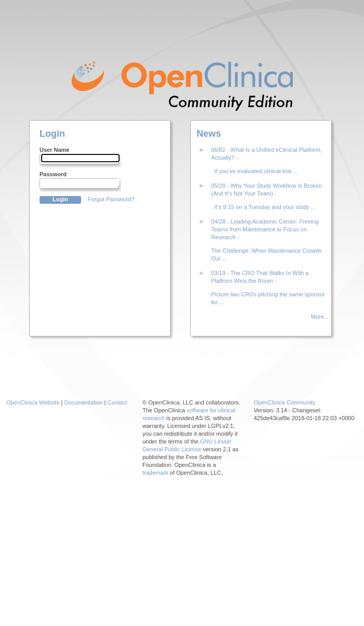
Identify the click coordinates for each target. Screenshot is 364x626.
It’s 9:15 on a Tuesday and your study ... (263, 207)
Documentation (84, 402)
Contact (117, 402)
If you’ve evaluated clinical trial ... (255, 171)
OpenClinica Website (33, 402)
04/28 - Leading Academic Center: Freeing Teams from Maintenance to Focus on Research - (265, 229)
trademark (155, 473)
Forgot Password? (111, 199)
